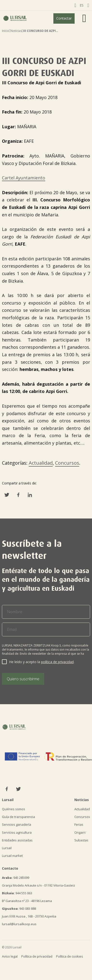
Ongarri (80, 832)
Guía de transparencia (18, 817)
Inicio (6, 31)
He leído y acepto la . (42, 662)
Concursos (67, 463)
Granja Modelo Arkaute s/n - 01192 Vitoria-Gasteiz (39, 885)
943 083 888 (19, 909)
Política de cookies (70, 956)
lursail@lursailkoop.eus (19, 924)
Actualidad (41, 463)
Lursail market (12, 856)
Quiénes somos (14, 809)
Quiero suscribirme (23, 679)
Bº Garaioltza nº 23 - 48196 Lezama (27, 901)
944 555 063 (17, 893)
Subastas (81, 840)
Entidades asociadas (17, 840)
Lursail (7, 848)
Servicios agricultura (17, 832)
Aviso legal (10, 956)
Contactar (64, 18)
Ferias (79, 824)
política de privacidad (57, 662)
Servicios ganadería (17, 824)
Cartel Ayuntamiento (24, 178)
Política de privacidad (37, 956)
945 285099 (16, 878)
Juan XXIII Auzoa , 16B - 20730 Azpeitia (29, 916)
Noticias (16, 31)
